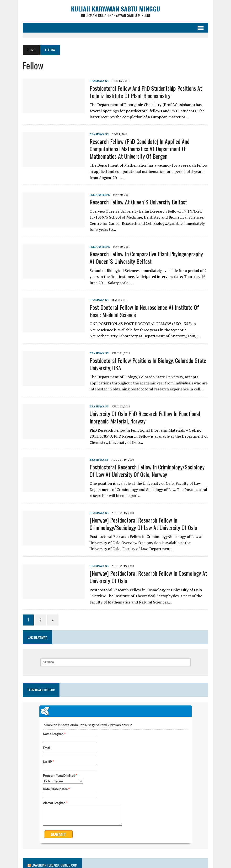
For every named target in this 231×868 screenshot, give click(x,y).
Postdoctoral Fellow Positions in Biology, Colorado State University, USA (148, 364)
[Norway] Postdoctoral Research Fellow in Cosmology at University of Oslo (148, 577)
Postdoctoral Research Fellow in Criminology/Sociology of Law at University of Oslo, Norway (147, 471)
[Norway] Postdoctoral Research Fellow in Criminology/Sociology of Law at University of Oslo (143, 524)
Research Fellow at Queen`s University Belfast (138, 202)
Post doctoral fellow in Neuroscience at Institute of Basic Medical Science (144, 311)
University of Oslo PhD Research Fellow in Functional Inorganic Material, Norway (145, 417)
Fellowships (100, 195)
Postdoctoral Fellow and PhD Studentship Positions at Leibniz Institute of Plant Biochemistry (146, 92)
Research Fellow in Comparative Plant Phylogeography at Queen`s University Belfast (146, 257)
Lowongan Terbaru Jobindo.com (54, 865)
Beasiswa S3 (99, 81)
